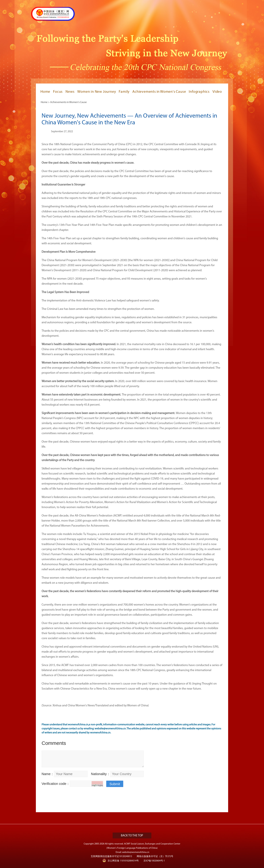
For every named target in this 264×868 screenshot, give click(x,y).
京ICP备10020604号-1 (154, 861)
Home (45, 92)
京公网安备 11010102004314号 (121, 860)
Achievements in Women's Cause (159, 92)
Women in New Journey (97, 92)
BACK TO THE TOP (132, 836)
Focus (58, 92)
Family (124, 92)
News (70, 92)
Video (217, 92)
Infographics (199, 92)
